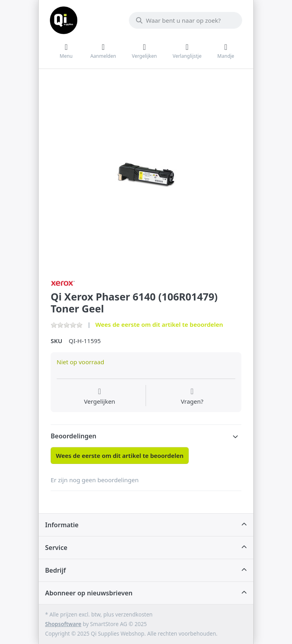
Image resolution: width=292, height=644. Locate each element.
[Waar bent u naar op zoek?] (185, 20)
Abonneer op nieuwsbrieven (89, 593)
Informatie (62, 525)
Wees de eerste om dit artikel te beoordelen (159, 324)
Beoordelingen (74, 436)
